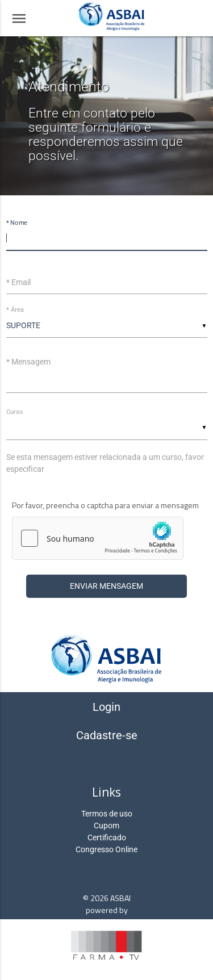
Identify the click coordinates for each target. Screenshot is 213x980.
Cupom (106, 826)
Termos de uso (107, 814)
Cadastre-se (107, 735)
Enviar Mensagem (106, 586)
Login (106, 707)
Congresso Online (106, 849)
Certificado (107, 837)
